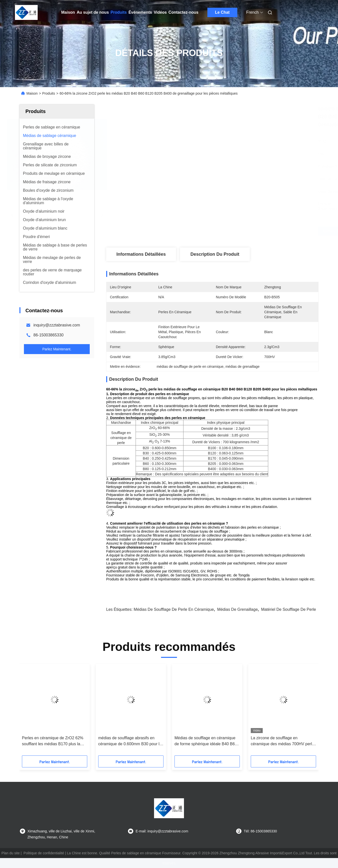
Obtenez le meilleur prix (241, 231)
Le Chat (222, 12)
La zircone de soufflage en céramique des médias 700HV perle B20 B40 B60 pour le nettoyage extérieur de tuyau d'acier (282, 741)
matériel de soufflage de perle (288, 609)
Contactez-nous (183, 12)
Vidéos (160, 12)
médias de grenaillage (237, 609)
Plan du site (11, 853)
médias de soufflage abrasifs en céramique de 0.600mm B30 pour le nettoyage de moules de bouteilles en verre (130, 741)
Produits (119, 12)
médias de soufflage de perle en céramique (174, 609)
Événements (140, 12)
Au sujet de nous (93, 12)
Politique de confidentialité (44, 853)
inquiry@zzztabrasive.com (57, 325)
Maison (68, 12)
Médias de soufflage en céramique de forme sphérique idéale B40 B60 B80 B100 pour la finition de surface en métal (206, 741)
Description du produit (215, 254)
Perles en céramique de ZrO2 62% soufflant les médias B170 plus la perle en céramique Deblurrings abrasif (53, 741)
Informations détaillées (141, 254)
